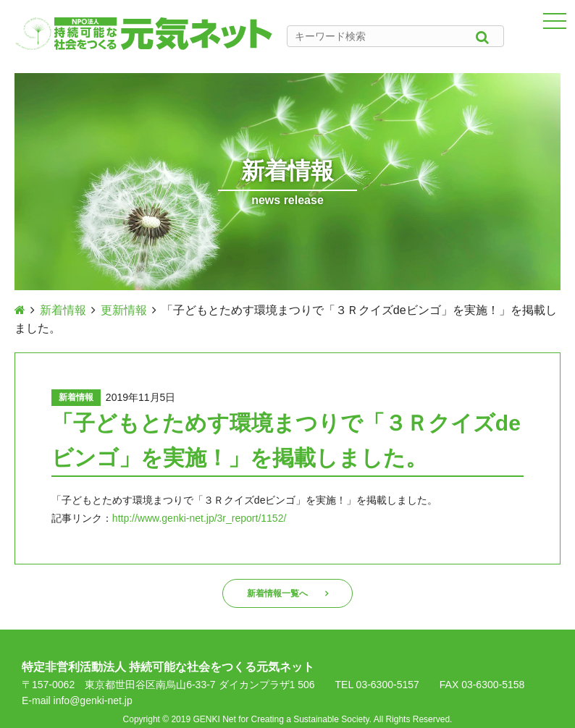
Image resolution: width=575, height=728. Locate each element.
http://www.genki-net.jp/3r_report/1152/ (199, 518)
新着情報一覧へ (277, 593)
